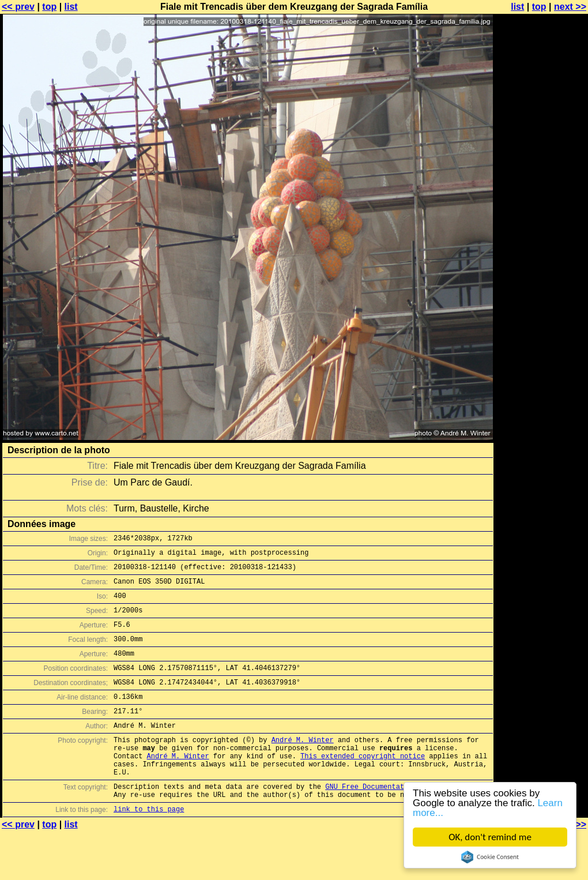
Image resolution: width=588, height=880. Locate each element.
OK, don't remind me (490, 837)
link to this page (149, 847)
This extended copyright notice (363, 785)
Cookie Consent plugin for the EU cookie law (490, 857)
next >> (570, 7)
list (71, 7)
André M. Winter (303, 766)
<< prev (18, 7)
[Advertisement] (541, 285)
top (49, 7)
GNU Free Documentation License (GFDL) (402, 821)
